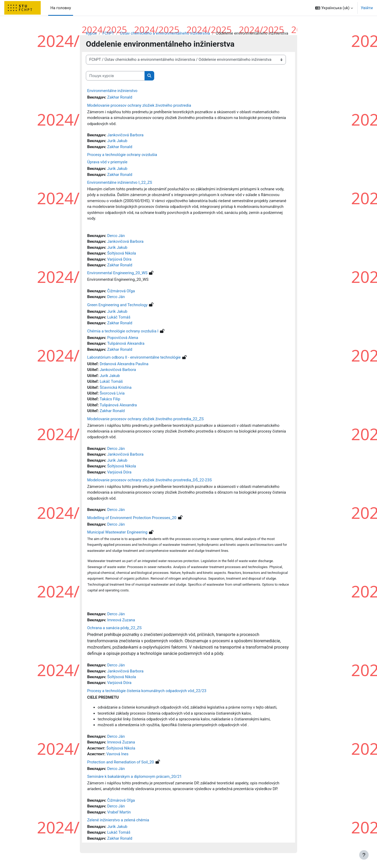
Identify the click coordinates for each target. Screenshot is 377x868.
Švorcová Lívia (112, 394)
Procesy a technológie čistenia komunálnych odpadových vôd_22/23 (147, 693)
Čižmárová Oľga (121, 292)
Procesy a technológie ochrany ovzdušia (122, 155)
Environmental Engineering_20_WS (117, 274)
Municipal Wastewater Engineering (117, 533)
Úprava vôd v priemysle (107, 162)
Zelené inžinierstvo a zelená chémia (118, 822)
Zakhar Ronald (120, 98)
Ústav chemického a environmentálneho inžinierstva (165, 33)
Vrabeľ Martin (119, 814)
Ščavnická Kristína (116, 388)
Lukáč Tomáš (119, 318)
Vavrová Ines (118, 756)
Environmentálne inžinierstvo (112, 91)
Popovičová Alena (123, 338)
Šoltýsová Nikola (122, 254)
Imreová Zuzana (121, 622)
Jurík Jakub (117, 141)
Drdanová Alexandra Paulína (124, 365)
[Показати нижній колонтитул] (364, 855)
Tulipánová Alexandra (126, 344)
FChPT (109, 33)
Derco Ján (116, 236)
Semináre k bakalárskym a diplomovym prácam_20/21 (134, 779)
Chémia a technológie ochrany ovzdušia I (123, 332)
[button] (334, 8)
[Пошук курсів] (115, 76)
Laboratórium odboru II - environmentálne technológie (134, 358)
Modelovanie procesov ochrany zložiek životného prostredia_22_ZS (145, 420)
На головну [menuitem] (61, 8)
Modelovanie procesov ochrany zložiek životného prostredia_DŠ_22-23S (149, 481)
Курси (91, 33)
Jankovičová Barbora (126, 135)
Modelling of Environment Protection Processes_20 (132, 519)
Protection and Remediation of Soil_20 (121, 764)
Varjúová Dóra (120, 260)
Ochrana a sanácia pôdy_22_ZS (114, 630)
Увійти (367, 8)
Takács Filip (110, 400)
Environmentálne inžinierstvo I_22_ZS (120, 183)
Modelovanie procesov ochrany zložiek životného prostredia (139, 105)
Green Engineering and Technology (117, 305)
